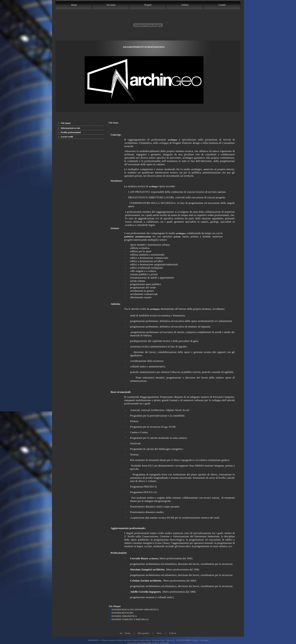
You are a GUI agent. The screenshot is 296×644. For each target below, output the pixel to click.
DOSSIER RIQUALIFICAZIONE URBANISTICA (134, 609)
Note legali (205, 640)
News (159, 633)
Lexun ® (155, 643)
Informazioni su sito (69, 128)
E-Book (173, 633)
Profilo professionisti (69, 132)
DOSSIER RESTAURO (121, 613)
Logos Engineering (144, 643)
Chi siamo (64, 123)
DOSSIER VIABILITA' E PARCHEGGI (129, 619)
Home (128, 633)
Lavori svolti (65, 137)
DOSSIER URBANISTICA (123, 616)
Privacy (196, 640)
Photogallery (143, 633)
